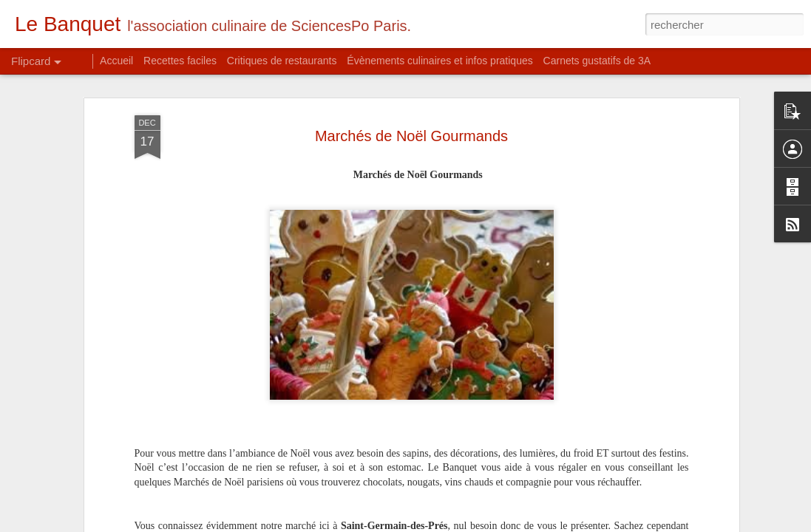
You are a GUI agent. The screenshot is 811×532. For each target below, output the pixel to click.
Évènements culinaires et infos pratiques (440, 61)
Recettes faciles (180, 61)
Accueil (116, 61)
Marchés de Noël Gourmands (411, 120)
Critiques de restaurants (282, 61)
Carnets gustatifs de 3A (597, 61)
